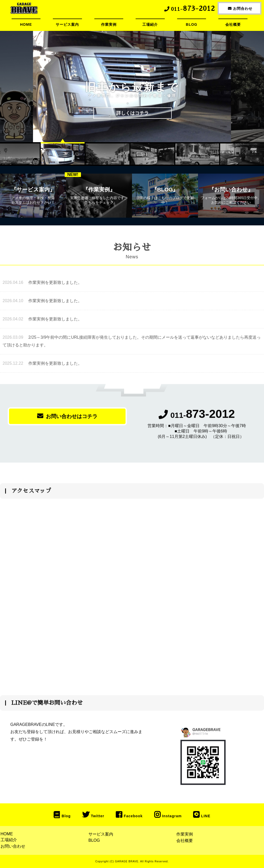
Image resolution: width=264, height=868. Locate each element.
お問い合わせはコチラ (67, 419)
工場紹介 (150, 24)
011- (197, 418)
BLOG (192, 24)
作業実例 (109, 24)
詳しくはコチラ (133, 113)
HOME (26, 24)
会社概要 (233, 24)
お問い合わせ (13, 846)
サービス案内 (67, 24)
